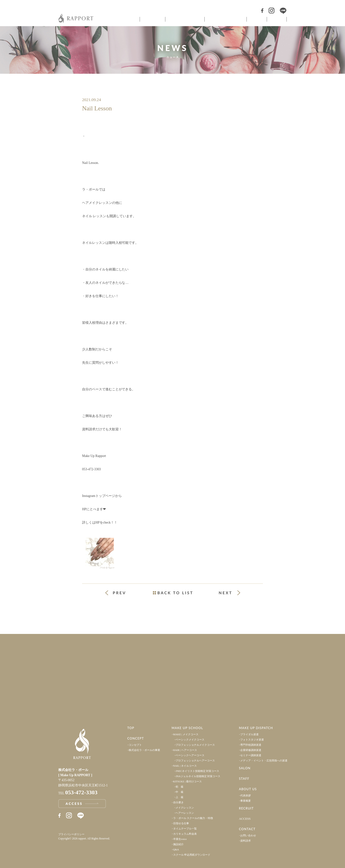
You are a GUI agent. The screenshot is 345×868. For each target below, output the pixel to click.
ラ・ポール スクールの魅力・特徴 (193, 818)
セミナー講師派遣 (251, 755)
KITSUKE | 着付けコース (188, 781)
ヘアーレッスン (185, 813)
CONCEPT (136, 738)
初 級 (180, 787)
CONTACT (247, 829)
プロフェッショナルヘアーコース (195, 760)
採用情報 (259, 653)
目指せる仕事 (181, 823)
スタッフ (277, 19)
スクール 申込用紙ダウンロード (192, 855)
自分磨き (178, 802)
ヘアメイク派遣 (225, 19)
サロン (256, 19)
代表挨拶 (246, 795)
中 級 (180, 792)
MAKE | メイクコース (186, 734)
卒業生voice (180, 839)
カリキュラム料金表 (185, 834)
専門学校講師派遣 (251, 745)
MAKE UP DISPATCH (256, 728)
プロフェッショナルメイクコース (195, 745)
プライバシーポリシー (71, 834)
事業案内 (86, 653)
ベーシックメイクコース (190, 740)
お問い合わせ (248, 835)
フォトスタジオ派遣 (252, 740)
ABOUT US (248, 789)
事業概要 (246, 801)
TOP (131, 728)
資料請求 (246, 841)
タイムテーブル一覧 (185, 829)
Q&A (176, 849)
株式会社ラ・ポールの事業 (144, 750)
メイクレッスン (185, 808)
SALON (245, 768)
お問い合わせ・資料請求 (259, 692)
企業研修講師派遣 (251, 750)
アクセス (86, 692)
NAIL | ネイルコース (185, 766)
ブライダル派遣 (249, 734)
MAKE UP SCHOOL (187, 728)
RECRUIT (246, 808)
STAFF (244, 779)
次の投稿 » (230, 593)
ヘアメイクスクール (184, 19)
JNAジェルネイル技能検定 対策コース (198, 776)
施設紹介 (178, 844)
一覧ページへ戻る (172, 593)
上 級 (180, 797)
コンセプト (152, 19)
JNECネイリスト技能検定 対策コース (197, 771)
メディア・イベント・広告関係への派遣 (264, 760)
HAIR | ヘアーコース (185, 750)
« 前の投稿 (120, 593)
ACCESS (245, 819)
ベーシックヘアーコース (190, 755)
